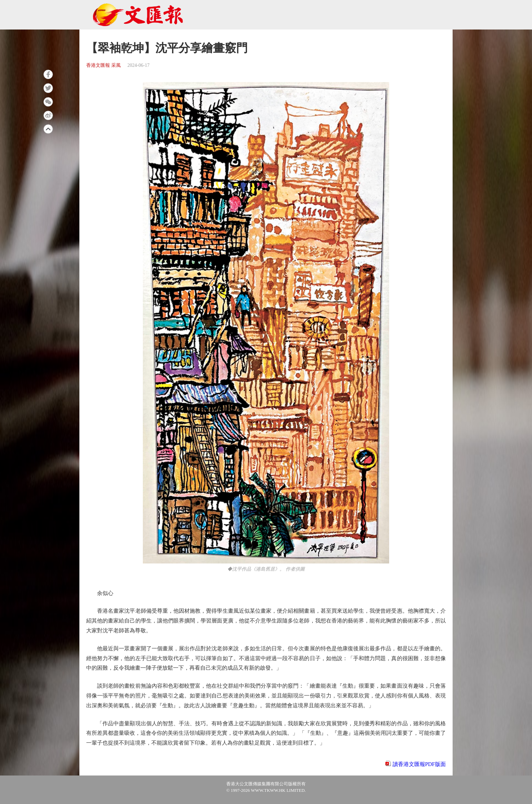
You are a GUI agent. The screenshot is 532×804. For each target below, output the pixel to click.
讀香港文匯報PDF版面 (419, 764)
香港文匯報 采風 (103, 65)
